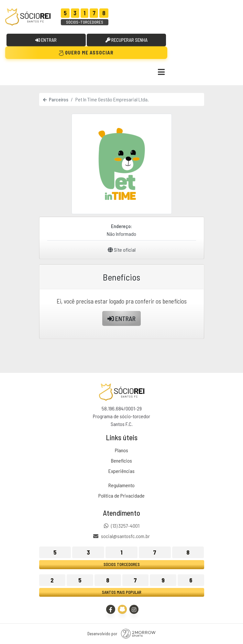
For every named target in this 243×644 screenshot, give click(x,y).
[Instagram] (134, 609)
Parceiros (56, 99)
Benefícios (121, 460)
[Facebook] (111, 609)
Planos (121, 450)
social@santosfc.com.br (125, 536)
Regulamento (121, 485)
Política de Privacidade (121, 495)
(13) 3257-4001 (125, 526)
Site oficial (122, 250)
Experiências (121, 471)
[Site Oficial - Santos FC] (122, 609)
